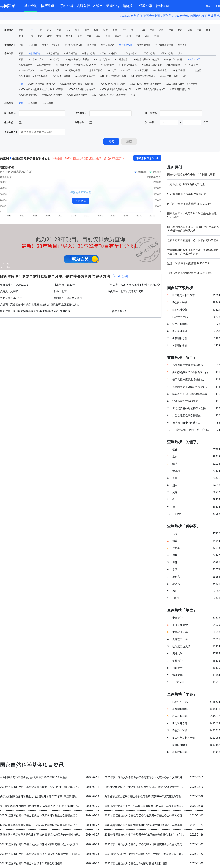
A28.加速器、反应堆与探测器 (33, 76)
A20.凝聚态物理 (72, 70)
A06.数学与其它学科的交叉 (146, 59)
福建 (162, 30)
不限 (21, 30)
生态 (175, 457)
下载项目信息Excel (147, 158)
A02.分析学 (54, 59)
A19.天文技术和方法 (49, 70)
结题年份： (80, 122)
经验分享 (146, 6)
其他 (157, 36)
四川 (208, 30)
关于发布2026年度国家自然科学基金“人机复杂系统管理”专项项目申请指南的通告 (46, 806)
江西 (171, 30)
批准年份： (10, 122)
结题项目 (33, 103)
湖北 (77, 30)
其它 (180, 53)
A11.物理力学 (62, 65)
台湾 (147, 36)
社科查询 (162, 6)
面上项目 (33, 45)
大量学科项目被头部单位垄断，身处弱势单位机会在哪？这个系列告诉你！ (193, 252)
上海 (40, 30)
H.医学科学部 (167, 53)
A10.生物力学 (44, 65)
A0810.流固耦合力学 (180, 89)
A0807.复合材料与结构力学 (82, 89)
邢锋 (175, 541)
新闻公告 (113, 6)
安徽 (152, 30)
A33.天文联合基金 (169, 76)
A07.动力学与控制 (173, 59)
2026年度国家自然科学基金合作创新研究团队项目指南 (136, 864)
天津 (115, 30)
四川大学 (177, 668)
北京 (31, 30)
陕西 (96, 30)
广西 (199, 30)
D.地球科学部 (89, 53)
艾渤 (175, 534)
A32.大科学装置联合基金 (143, 76)
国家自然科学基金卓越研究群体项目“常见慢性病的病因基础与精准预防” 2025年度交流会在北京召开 (161, 825)
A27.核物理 (195, 70)
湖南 (190, 30)
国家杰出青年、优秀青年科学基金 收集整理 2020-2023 (192, 215)
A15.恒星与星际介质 (152, 65)
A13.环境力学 (107, 65)
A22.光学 (112, 70)
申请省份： (10, 30)
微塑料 (176, 471)
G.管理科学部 (148, 53)
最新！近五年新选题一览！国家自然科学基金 (193, 240)
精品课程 (49, 5)
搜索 (111, 142)
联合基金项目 (126, 45)
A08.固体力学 (193, 59)
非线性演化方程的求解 (185, 401)
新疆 (108, 36)
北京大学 (179, 682)
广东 (49, 30)
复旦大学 (177, 661)
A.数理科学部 (35, 53)
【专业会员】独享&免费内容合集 (186, 184)
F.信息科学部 (131, 53)
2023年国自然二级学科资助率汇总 (187, 194)
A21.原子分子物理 (93, 70)
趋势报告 (129, 6)
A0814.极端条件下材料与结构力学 (109, 95)
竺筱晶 (176, 548)
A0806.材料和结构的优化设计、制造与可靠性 (41, 89)
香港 (138, 36)
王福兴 (176, 577)
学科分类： (10, 53)
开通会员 (81, 201)
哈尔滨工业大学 (181, 647)
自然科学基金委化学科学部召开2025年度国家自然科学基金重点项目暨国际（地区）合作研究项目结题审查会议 (63, 825)
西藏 (98, 36)
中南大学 (177, 618)
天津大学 (177, 654)
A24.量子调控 (142, 70)
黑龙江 (69, 36)
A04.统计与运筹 (102, 59)
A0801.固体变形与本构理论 (42, 84)
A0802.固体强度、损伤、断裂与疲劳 (78, 84)
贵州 (21, 36)
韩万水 (176, 584)
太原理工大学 (180, 639)
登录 (208, 6)
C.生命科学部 (71, 53)
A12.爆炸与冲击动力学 (85, 65)
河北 (133, 30)
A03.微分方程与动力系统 (77, 59)
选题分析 (83, 6)
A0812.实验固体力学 (52, 95)
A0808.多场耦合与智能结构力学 (116, 89)
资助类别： (10, 45)
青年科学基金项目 (51, 45)
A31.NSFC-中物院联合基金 (113, 76)
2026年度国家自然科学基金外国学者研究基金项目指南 (31, 864)
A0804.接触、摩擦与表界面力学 (146, 84)
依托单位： (81, 113)
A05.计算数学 (121, 59)
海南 (124, 30)
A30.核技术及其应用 (85, 76)
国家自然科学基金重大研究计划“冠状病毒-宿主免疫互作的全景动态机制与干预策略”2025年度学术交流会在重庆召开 (66, 835)
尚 (174, 591)
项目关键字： (11, 132)
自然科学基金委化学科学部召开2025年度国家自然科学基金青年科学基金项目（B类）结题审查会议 (161, 787)
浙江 (87, 30)
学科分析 (67, 6)
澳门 (129, 36)
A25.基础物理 (160, 70)
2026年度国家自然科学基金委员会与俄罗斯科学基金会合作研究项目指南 (41, 816)
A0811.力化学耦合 (28, 95)
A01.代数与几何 (36, 59)
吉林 (59, 36)
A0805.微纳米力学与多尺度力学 (182, 84)
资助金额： (151, 122)
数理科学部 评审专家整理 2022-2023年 (189, 263)
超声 (175, 485)
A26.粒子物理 (178, 70)
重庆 (105, 30)
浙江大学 (177, 675)
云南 (31, 36)
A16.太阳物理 (173, 65)
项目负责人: (10, 113)
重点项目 (92, 45)
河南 (180, 30)
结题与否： (10, 103)
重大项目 (182, 45)
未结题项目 (48, 103)
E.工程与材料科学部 (110, 53)
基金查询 (31, 6)
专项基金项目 (144, 45)
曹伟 (176, 598)
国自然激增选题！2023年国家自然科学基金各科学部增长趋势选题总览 (193, 229)
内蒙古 (118, 36)
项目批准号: (151, 113)
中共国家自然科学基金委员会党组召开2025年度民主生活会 (34, 777)
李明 (175, 570)
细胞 (175, 464)
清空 (129, 141)
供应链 (178, 514)
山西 (143, 30)
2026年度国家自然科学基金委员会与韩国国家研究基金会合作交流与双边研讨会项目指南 (50, 844)
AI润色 (98, 6)
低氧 (175, 478)
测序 (175, 492)
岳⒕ (175, 555)
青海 (80, 36)
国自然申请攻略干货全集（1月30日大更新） (192, 175)
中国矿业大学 (180, 632)
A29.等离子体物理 (61, 76)
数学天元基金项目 (164, 45)
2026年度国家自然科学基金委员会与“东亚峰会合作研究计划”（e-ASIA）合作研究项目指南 (156, 835)
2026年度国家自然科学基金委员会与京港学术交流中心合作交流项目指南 (146, 777)
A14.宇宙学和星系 (128, 65)
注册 (217, 6)
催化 (175, 450)
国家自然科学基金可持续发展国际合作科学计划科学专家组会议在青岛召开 (147, 854)
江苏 (59, 30)
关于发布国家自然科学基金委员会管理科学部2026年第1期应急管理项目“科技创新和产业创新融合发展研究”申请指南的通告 (70, 796)
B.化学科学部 (53, 53)
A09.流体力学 (26, 65)
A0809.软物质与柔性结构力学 (151, 89)
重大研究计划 (108, 45)
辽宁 (49, 36)
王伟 (175, 562)
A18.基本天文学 (27, 70)
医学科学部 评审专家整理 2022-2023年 (189, 204)
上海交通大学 (180, 625)
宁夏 (89, 36)
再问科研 (8, 6)
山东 (68, 30)
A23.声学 (126, 70)
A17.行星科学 (191, 65)
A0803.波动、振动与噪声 (113, 84)
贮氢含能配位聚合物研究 (186, 416)
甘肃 (40, 36)
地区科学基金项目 (74, 45)
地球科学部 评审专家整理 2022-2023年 (189, 273)
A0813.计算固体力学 (77, 95)
